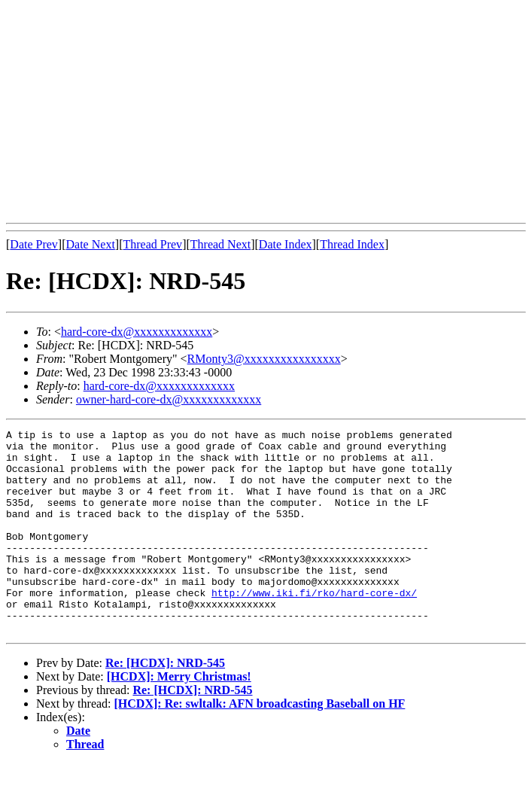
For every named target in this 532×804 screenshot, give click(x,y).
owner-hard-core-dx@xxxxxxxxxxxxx (169, 399)
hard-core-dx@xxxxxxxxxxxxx (137, 332)
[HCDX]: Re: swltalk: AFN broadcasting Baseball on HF (260, 744)
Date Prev (34, 244)
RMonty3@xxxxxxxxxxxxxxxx (264, 359)
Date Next (91, 244)
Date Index (286, 244)
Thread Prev (152, 244)
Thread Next (220, 244)
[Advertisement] (269, 111)
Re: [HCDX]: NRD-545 (165, 703)
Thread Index (352, 244)
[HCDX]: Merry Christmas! (179, 717)
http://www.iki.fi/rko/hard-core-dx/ (314, 626)
